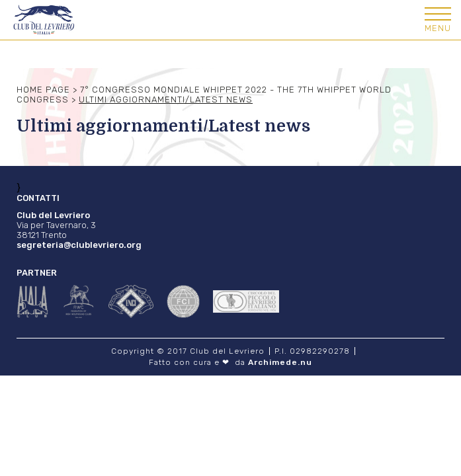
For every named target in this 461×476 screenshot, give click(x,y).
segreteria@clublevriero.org (79, 245)
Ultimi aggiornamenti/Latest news (166, 99)
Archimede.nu (280, 362)
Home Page (43, 90)
